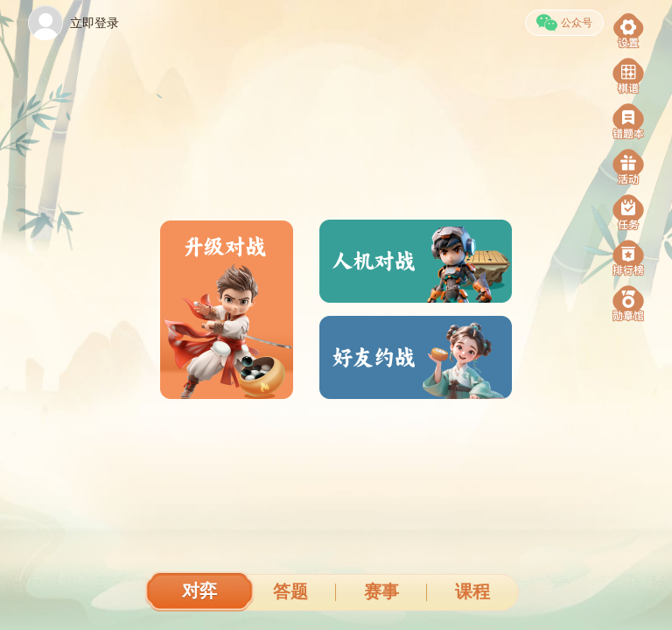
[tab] (199, 593)
